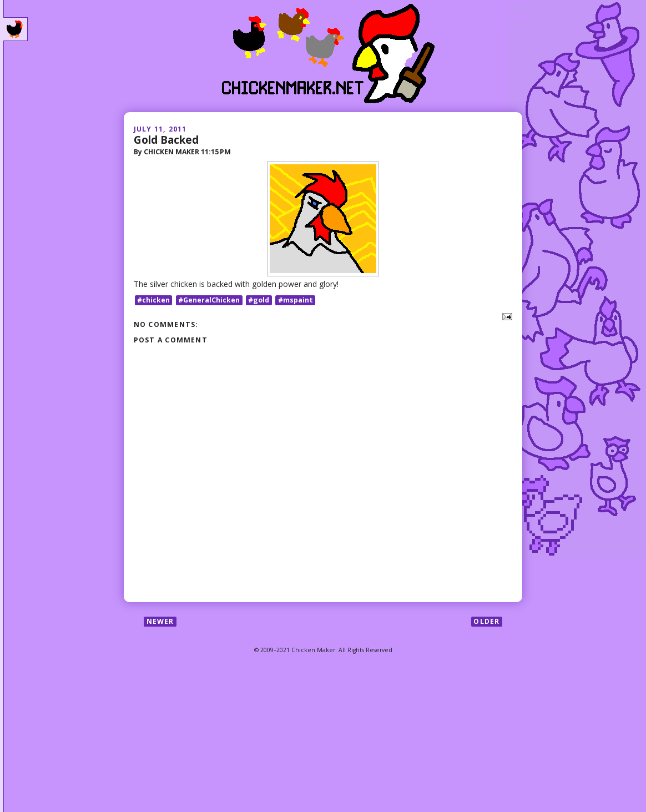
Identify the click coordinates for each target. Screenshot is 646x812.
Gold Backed (166, 140)
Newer (160, 621)
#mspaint (296, 300)
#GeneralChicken (209, 300)
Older (486, 621)
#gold (259, 300)
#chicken (153, 300)
